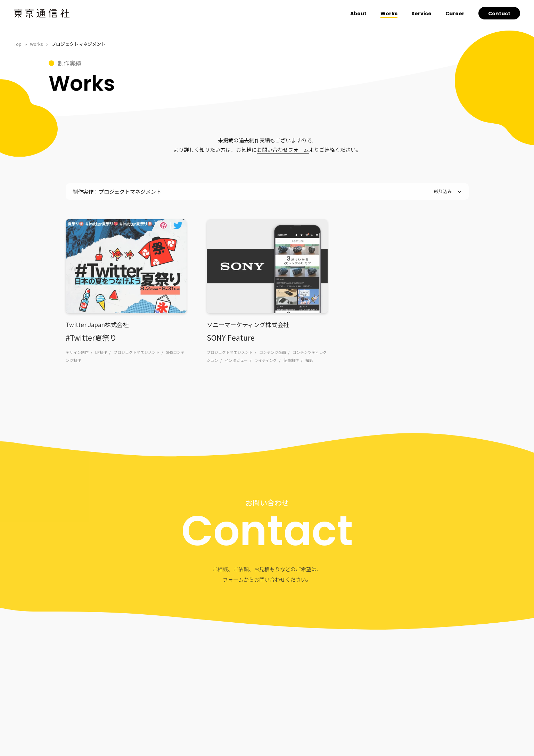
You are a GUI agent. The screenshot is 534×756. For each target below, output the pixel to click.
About (358, 14)
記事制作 (291, 360)
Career (455, 14)
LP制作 (101, 352)
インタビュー (236, 360)
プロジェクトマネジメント (137, 352)
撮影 (309, 360)
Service (421, 14)
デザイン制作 (77, 352)
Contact (499, 14)
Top (18, 44)
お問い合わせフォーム (283, 149)
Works (389, 14)
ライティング (266, 360)
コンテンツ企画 (273, 352)
